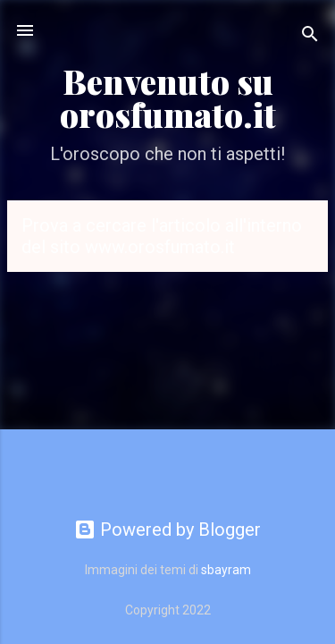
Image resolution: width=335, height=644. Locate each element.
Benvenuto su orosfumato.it (168, 97)
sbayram (226, 570)
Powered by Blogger (167, 530)
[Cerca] (310, 36)
